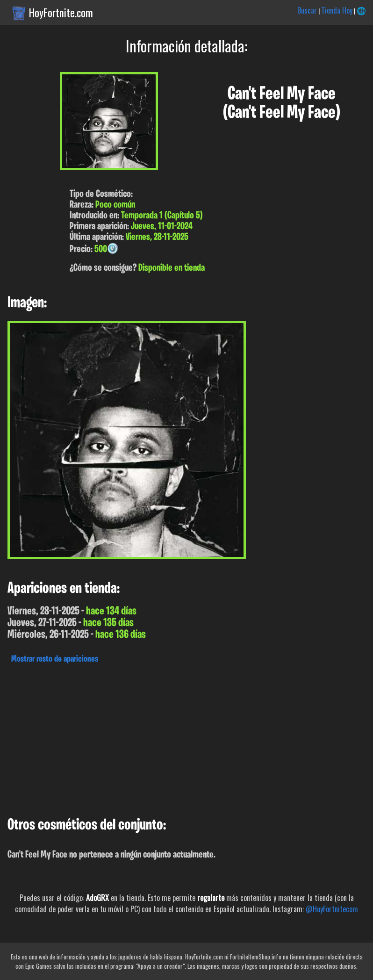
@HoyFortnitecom (332, 909)
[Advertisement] (186, 738)
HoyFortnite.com (61, 13)
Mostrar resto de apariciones (55, 659)
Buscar (307, 10)
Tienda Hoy (337, 10)
